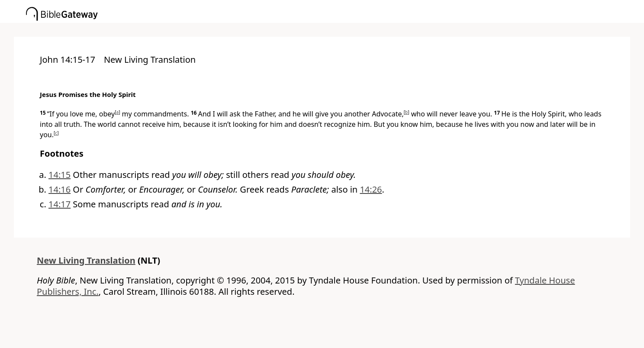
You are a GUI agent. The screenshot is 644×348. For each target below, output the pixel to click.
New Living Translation (86, 260)
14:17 (60, 204)
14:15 (60, 175)
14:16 (60, 189)
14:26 (371, 189)
